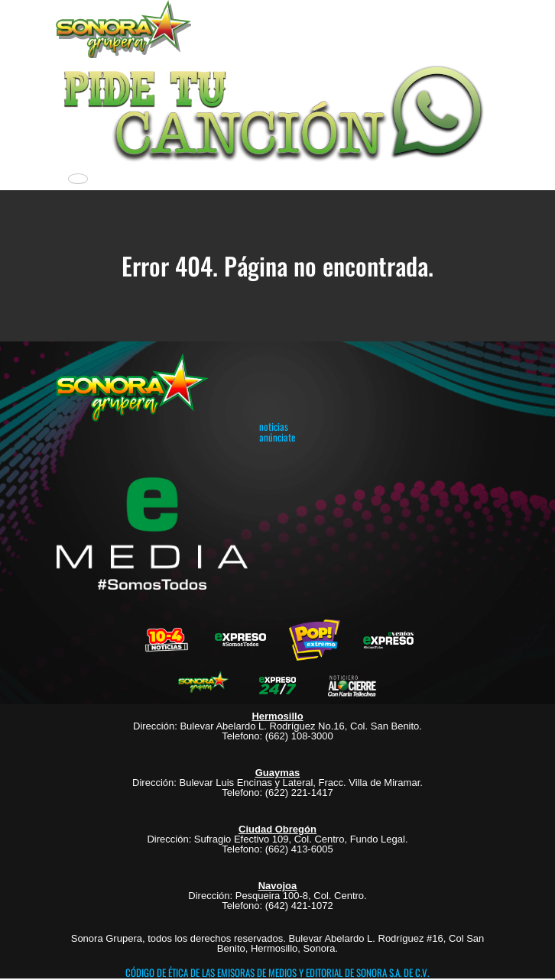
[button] (277, 111)
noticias (274, 426)
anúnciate (277, 437)
